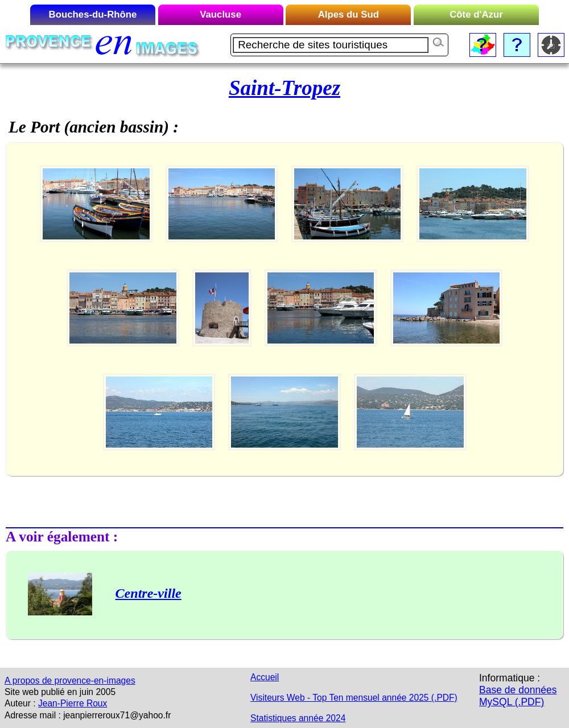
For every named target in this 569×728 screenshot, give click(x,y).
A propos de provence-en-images (70, 681)
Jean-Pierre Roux (73, 703)
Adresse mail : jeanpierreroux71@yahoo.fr (88, 715)
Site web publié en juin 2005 (60, 692)
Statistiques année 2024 (298, 718)
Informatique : (510, 678)
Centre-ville (149, 593)
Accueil (265, 677)
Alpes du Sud (349, 15)
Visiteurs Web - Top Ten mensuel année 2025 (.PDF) (354, 698)
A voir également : (62, 536)
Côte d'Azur (476, 15)
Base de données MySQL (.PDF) (518, 696)
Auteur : (20, 703)
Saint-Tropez (284, 88)
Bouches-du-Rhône (93, 15)
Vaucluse (220, 15)
